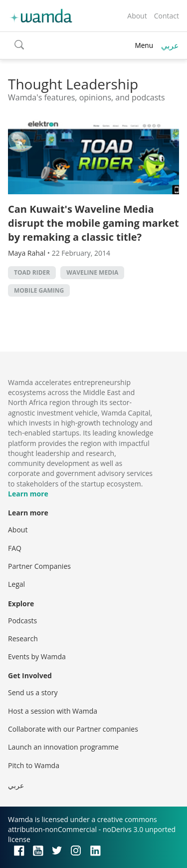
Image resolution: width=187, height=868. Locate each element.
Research (23, 639)
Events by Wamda (37, 656)
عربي (170, 45)
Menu (144, 45)
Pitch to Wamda (34, 765)
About (137, 16)
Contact (167, 16)
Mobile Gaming (39, 290)
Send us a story (33, 692)
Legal (16, 584)
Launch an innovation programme (63, 747)
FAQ (15, 548)
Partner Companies (39, 566)
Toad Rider (32, 272)
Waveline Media (92, 272)
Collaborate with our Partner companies (73, 729)
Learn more (28, 494)
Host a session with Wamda (53, 711)
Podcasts (22, 621)
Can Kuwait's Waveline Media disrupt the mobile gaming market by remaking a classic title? (93, 223)
